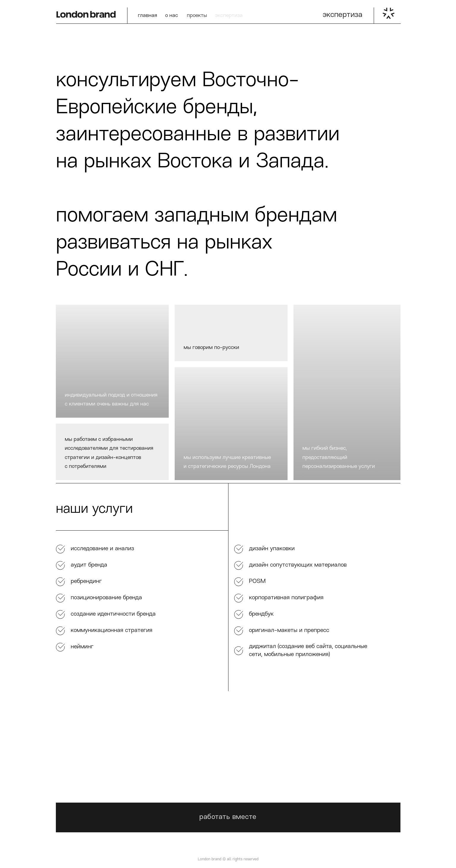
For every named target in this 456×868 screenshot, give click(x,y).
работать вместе (228, 817)
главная (147, 15)
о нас (172, 15)
